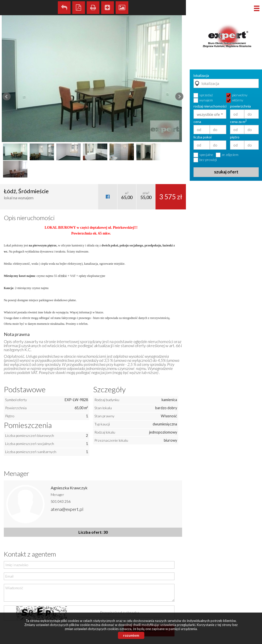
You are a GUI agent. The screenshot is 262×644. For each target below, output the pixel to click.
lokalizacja (201, 76)
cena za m (238, 122)
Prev (7, 97)
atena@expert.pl (67, 509)
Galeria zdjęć (122, 8)
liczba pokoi (203, 137)
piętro (235, 137)
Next (179, 97)
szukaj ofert (226, 172)
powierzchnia (240, 106)
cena (197, 122)
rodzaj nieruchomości (210, 106)
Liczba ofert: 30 (93, 532)
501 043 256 (61, 501)
